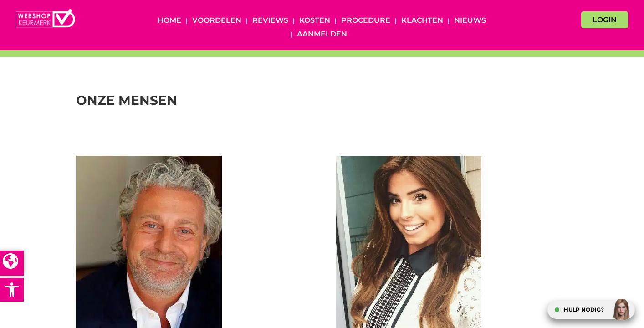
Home (169, 21)
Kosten (315, 21)
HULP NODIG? (584, 310)
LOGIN (605, 20)
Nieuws (470, 21)
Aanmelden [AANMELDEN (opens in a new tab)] (322, 35)
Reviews (270, 21)
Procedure (366, 21)
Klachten (422, 21)
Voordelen (217, 21)
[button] (12, 290)
